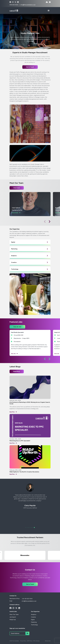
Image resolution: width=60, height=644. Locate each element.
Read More (17, 371)
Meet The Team (14, 614)
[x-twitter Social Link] (15, 2)
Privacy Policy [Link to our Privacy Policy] (23, 641)
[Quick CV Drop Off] (47, 2)
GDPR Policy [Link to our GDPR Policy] (30, 641)
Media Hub (13, 620)
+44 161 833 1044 (27, 599)
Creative (33, 617)
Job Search (13, 617)
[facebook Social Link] (10, 2)
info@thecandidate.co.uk (28, 5)
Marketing (34, 622)
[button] (49, 222)
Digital (33, 620)
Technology (34, 625)
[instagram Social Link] (13, 2)
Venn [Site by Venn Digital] (49, 641)
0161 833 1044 (14, 5)
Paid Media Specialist (17, 332)
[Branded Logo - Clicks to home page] (14, 11)
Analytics (34, 614)
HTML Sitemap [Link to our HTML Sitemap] (36, 641)
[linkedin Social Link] (18, 2)
